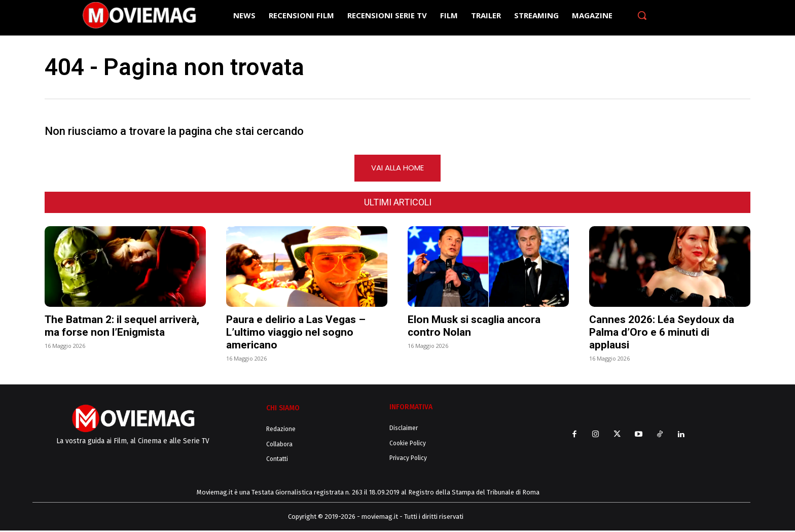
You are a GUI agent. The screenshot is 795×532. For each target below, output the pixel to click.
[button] (642, 15)
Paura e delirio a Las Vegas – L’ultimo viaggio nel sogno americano (296, 333)
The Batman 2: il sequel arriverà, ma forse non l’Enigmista (122, 327)
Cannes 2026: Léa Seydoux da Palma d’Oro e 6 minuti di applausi (662, 333)
